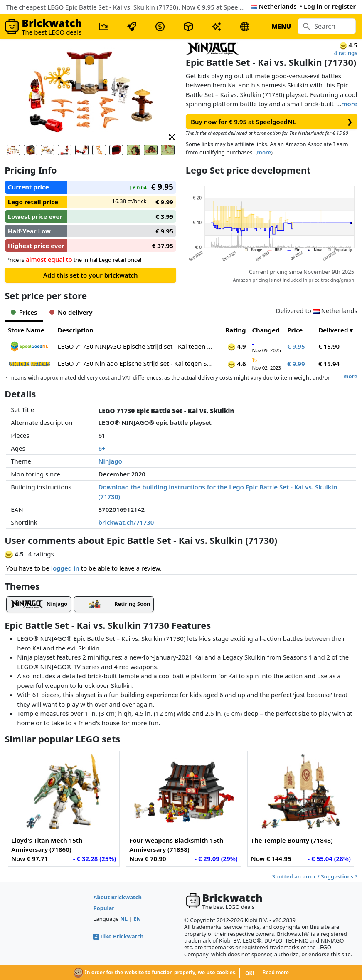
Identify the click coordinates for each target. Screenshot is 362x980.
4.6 (237, 364)
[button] (172, 136)
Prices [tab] (24, 312)
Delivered (333, 330)
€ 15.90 (329, 346)
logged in (65, 568)
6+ (102, 448)
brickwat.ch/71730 (126, 522)
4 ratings (346, 53)
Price (295, 330)
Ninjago (110, 461)
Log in (313, 6)
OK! (250, 973)
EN (137, 919)
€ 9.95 (296, 346)
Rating (235, 330)
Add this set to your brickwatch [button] (91, 275)
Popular (104, 908)
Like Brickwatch (118, 936)
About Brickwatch (117, 897)
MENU (281, 26)
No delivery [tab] (71, 312)
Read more (276, 972)
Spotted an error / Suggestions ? (315, 876)
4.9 (237, 346)
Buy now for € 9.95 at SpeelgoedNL (272, 122)
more (349, 104)
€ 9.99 (296, 364)
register (344, 6)
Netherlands (274, 6)
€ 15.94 (329, 364)
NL (124, 919)
